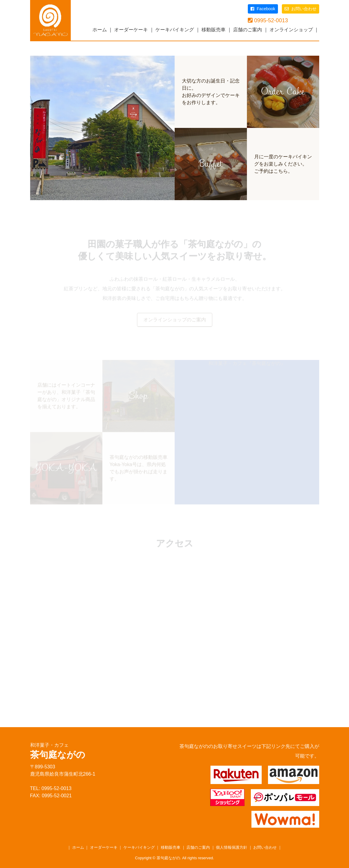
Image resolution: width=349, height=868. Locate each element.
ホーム (100, 30)
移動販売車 (213, 30)
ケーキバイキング (175, 30)
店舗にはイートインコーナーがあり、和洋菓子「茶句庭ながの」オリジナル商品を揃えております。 (66, 397)
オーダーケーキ (131, 30)
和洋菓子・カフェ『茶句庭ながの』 (247, 364)
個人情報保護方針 (232, 847)
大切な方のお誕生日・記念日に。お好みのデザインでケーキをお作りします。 (211, 92)
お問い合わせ (301, 9)
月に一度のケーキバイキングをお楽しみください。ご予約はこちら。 (283, 164)
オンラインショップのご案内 (175, 320)
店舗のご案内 (248, 30)
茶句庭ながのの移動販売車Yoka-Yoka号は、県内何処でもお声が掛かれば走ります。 (139, 469)
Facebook (263, 9)
